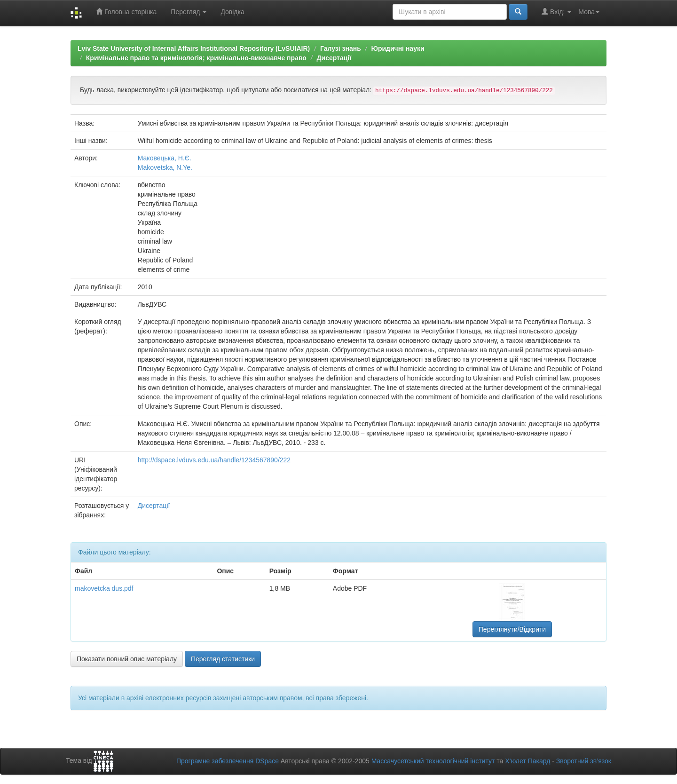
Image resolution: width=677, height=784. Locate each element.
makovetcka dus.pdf (104, 588)
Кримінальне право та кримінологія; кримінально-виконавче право (196, 58)
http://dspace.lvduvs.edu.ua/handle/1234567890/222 (214, 460)
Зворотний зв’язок (584, 761)
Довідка (232, 12)
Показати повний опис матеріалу (127, 659)
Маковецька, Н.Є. (165, 158)
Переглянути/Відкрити (512, 629)
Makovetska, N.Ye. (165, 167)
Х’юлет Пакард (527, 761)
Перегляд (189, 12)
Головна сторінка (126, 12)
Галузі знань (341, 48)
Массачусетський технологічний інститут (433, 761)
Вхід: (556, 12)
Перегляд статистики (223, 659)
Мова (589, 12)
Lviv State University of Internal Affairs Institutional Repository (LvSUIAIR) (194, 48)
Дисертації (334, 58)
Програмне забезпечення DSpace (228, 761)
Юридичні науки (398, 48)
